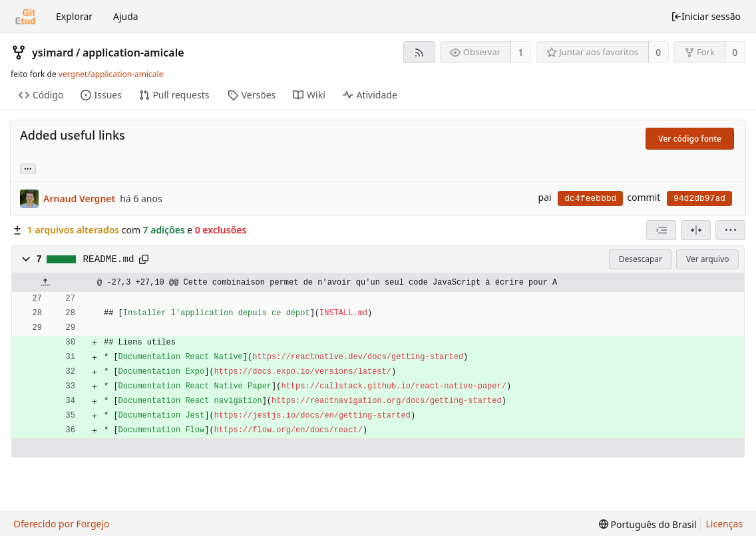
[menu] (730, 230)
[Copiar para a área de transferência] (144, 259)
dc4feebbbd (590, 199)
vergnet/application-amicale (111, 74)
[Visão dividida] (696, 230)
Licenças (725, 524)
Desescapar (641, 259)
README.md (109, 259)
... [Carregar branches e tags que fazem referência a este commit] (28, 168)
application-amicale (133, 53)
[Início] (25, 17)
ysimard (53, 53)
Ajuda (126, 16)
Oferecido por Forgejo (62, 524)
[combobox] (661, 230)
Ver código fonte (690, 139)
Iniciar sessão (706, 16)
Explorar (74, 16)
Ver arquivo (708, 259)
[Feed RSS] (419, 52)
